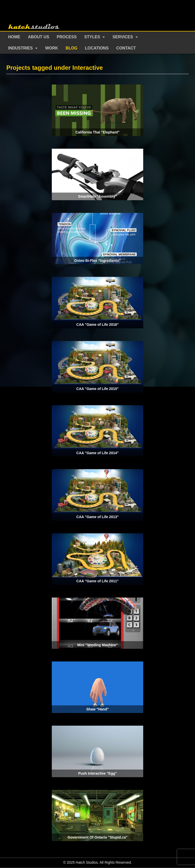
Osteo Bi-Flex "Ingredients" (98, 261)
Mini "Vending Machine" (97, 645)
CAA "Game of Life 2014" (98, 453)
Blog (72, 48)
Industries (20, 48)
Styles (92, 37)
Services (123, 37)
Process (67, 37)
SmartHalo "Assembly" (97, 196)
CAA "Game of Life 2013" (98, 517)
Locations (97, 48)
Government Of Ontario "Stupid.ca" (97, 837)
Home (14, 37)
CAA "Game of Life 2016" (98, 325)
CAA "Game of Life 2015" (98, 389)
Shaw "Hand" (98, 709)
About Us (39, 37)
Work (52, 48)
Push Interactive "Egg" (97, 773)
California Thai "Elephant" (97, 132)
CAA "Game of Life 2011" (98, 581)
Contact (126, 48)
